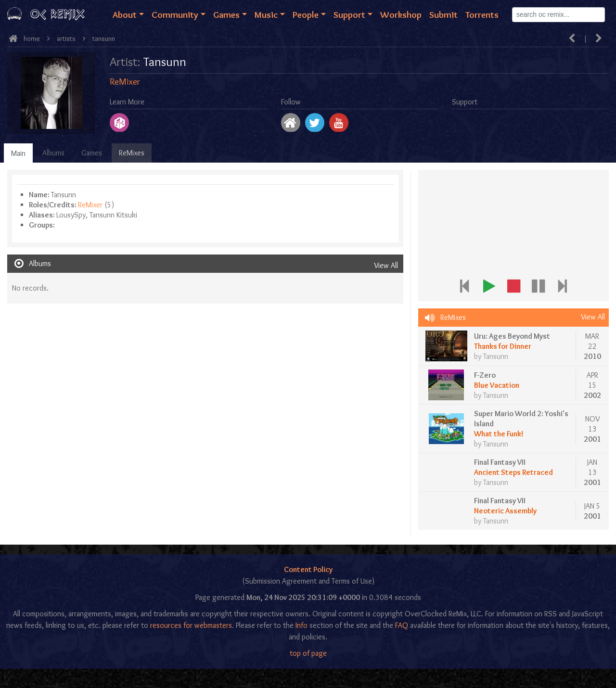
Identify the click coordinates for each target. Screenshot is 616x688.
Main (18, 153)
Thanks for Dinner (503, 346)
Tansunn (104, 38)
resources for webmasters (191, 625)
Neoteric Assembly (505, 511)
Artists (66, 38)
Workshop (401, 14)
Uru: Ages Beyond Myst (512, 336)
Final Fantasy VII (500, 462)
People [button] (306, 14)
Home (32, 38)
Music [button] (266, 14)
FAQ (402, 625)
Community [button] (175, 14)
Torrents (482, 14)
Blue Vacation (497, 385)
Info (302, 625)
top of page (308, 653)
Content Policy (308, 569)
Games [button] (226, 14)
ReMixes (132, 153)
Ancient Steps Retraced (513, 472)
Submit (443, 14)
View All (386, 265)
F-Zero (485, 375)
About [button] (125, 14)
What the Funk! (499, 434)
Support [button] (349, 14)
